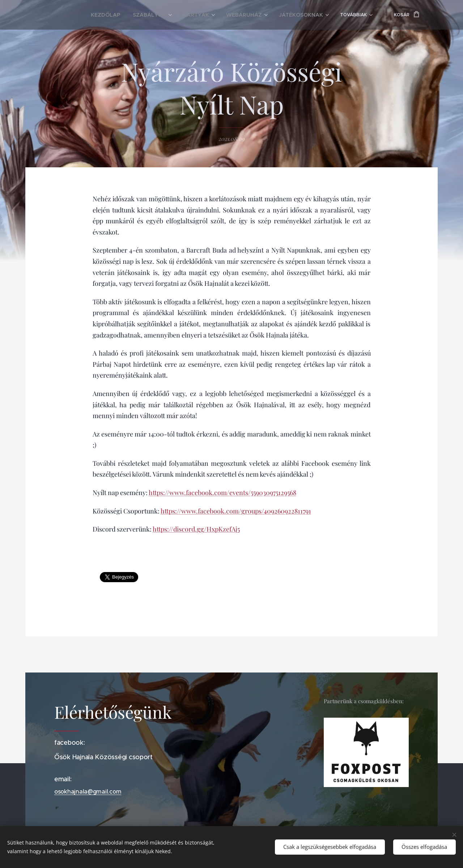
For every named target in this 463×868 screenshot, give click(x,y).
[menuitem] (91, 15)
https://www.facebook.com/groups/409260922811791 (236, 511)
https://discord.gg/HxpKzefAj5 (196, 529)
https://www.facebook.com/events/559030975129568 (222, 493)
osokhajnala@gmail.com (88, 792)
